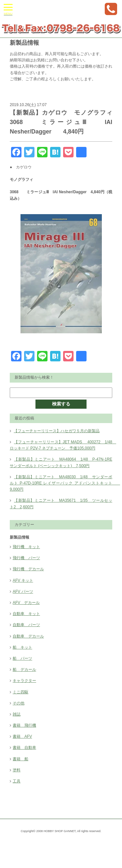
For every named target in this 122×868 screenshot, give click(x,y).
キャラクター (24, 681)
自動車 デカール (28, 636)
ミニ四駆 (20, 692)
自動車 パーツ (26, 625)
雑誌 (17, 714)
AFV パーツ (23, 592)
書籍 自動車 (24, 748)
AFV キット (23, 580)
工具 (17, 781)
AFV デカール (26, 603)
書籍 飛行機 (24, 725)
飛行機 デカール (28, 569)
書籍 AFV (22, 736)
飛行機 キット (26, 547)
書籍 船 (20, 759)
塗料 (17, 770)
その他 (19, 703)
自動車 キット (26, 614)
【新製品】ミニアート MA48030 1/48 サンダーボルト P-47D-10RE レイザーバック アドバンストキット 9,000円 (65, 483)
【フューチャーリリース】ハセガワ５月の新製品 (57, 431)
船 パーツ (22, 658)
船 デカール (24, 670)
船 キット (22, 647)
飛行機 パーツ (26, 558)
